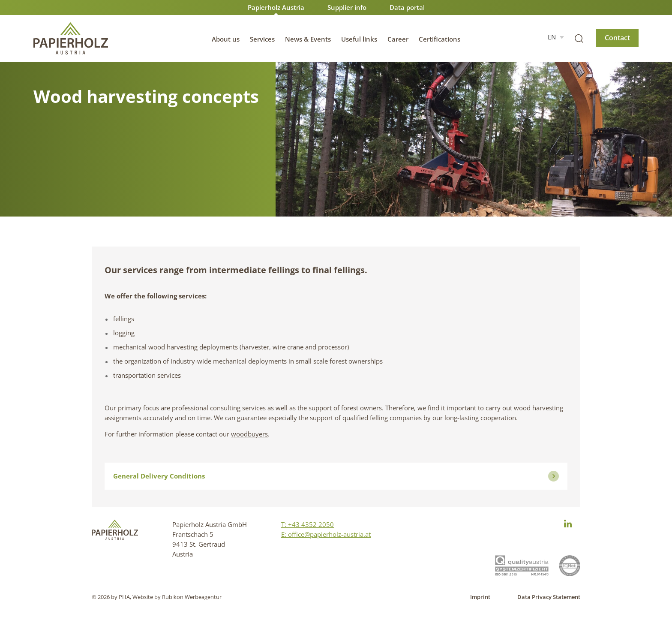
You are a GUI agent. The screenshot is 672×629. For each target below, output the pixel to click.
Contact (617, 38)
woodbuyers (249, 434)
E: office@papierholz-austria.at (326, 534)
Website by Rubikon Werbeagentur (177, 597)
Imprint (480, 597)
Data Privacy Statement (549, 597)
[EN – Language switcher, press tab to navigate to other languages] (556, 37)
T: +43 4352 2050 (307, 524)
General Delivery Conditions (336, 476)
